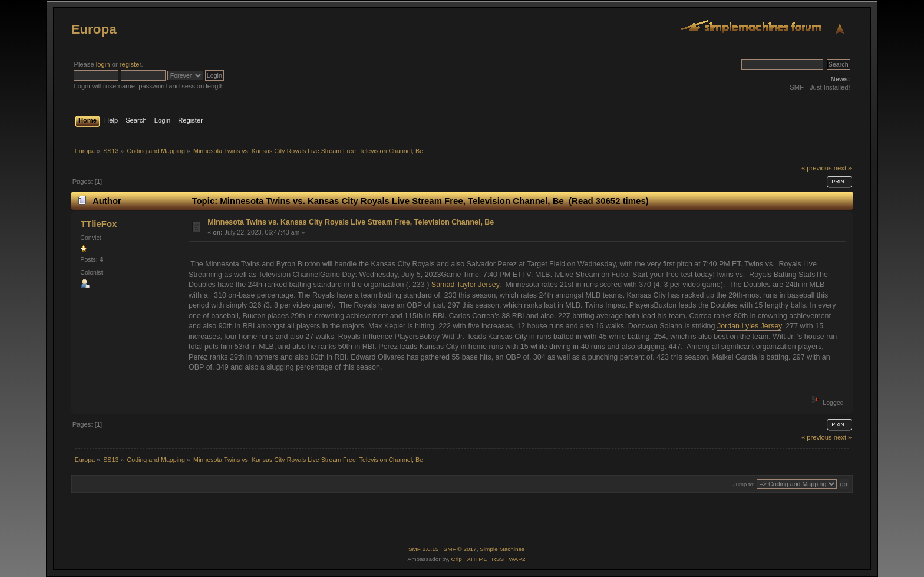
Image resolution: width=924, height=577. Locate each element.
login (103, 64)
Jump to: (744, 484)
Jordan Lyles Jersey (750, 326)
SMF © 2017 (460, 549)
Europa (93, 29)
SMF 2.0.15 (424, 549)
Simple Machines (502, 549)
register (131, 64)
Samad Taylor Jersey (465, 285)
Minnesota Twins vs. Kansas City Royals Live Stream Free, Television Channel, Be (351, 222)
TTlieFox (99, 224)
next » (843, 168)
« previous (817, 168)
